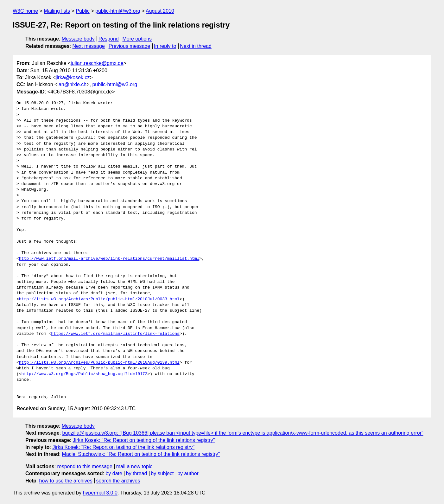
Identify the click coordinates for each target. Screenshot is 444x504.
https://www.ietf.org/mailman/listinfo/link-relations (115, 334)
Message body (78, 39)
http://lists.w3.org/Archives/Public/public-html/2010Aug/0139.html (99, 363)
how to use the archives (66, 481)
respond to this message (85, 466)
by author (188, 473)
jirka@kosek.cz (73, 77)
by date (114, 473)
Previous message (130, 46)
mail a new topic (134, 466)
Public (83, 11)
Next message (89, 46)
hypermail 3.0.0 (100, 493)
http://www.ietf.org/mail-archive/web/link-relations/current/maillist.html (109, 259)
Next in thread (196, 46)
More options (137, 39)
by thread (137, 473)
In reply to (165, 46)
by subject (162, 473)
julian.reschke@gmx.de (97, 63)
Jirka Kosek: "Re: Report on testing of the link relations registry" (144, 440)
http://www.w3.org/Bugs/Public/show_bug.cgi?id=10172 (85, 374)
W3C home (25, 11)
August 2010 (160, 11)
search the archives (118, 481)
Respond (109, 39)
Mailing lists (57, 11)
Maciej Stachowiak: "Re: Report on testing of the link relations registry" (141, 454)
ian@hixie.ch (72, 84)
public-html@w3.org (118, 11)
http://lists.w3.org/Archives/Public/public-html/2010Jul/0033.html (99, 299)
